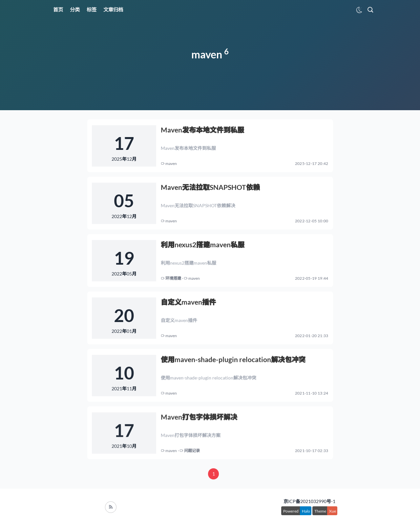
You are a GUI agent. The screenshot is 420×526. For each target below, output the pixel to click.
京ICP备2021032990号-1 (309, 501)
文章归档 (113, 10)
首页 (58, 10)
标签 (92, 10)
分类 (75, 10)
